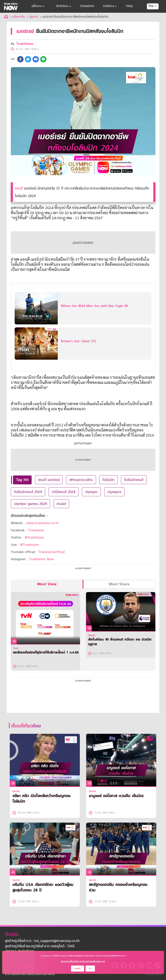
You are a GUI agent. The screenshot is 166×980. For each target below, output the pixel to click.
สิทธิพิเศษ (64, 6)
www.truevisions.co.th (42, 523)
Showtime (87, 6)
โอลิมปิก (108, 480)
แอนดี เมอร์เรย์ (49, 480)
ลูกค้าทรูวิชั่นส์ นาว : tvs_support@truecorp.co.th (42, 941)
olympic (91, 492)
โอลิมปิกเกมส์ (134, 480)
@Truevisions (30, 545)
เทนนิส (61, 504)
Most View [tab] (47, 584)
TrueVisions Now (41, 559)
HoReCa (110, 6)
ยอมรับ (78, 968)
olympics (114, 492)
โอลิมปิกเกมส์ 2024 (28, 492)
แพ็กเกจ (38, 6)
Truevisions (36, 530)
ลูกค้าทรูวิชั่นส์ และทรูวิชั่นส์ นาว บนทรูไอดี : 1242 (40, 946)
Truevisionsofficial (52, 552)
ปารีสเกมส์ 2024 (64, 492)
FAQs (129, 6)
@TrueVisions (34, 537)
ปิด (90, 968)
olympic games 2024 (30, 504)
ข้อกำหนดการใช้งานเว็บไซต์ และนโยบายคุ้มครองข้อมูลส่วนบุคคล (83, 961)
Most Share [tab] (119, 584)
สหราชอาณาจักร (81, 480)
